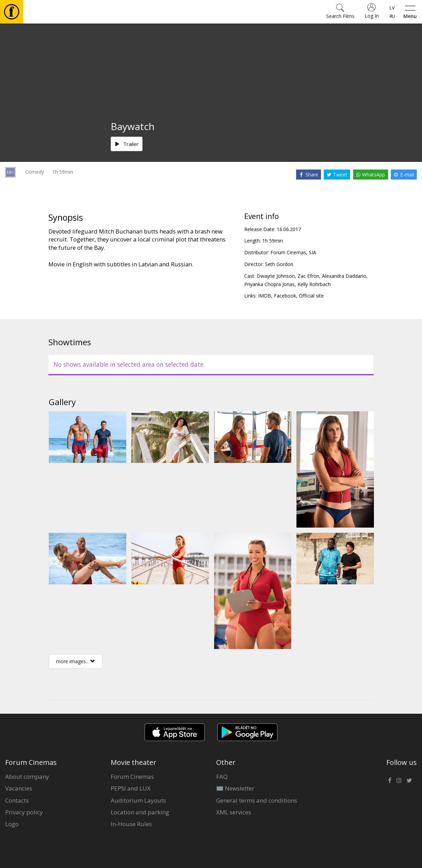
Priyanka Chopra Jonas (269, 284)
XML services (234, 812)
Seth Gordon (279, 264)
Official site (311, 296)
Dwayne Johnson (276, 276)
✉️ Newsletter (235, 788)
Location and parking (140, 812)
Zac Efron (308, 276)
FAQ (222, 776)
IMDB (265, 296)
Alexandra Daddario (344, 276)
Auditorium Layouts (138, 800)
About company (27, 776)
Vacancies (19, 788)
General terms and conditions (257, 800)
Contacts (17, 800)
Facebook (285, 296)
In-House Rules (131, 824)
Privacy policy (24, 812)
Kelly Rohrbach (314, 284)
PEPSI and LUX (131, 788)
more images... (76, 661)
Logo (12, 824)
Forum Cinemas (132, 776)
